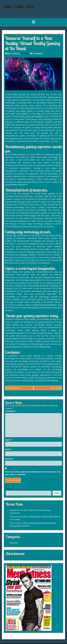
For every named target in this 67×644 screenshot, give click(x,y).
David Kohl (24, 53)
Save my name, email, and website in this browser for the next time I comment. (33, 473)
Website (9, 459)
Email (8, 449)
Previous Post (13, 388)
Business (14, 543)
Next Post (55, 388)
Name (9, 440)
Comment (11, 411)
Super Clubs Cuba (19, 6)
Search (9, 489)
